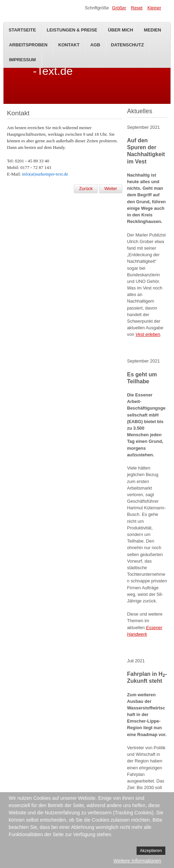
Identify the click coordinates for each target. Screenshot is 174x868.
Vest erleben (148, 334)
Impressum (23, 60)
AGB (95, 45)
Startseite (22, 30)
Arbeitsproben (28, 45)
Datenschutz (127, 45)
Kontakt (69, 45)
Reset (137, 8)
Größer (119, 8)
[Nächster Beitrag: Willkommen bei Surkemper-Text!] (111, 189)
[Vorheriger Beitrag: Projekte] (86, 189)
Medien (153, 30)
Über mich (120, 30)
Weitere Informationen (137, 861)
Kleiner (154, 8)
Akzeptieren (151, 851)
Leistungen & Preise (72, 30)
